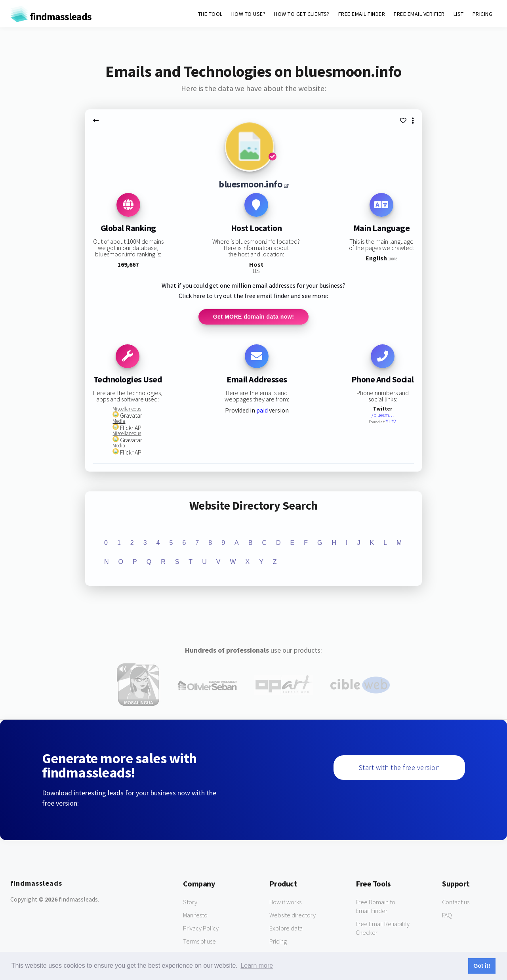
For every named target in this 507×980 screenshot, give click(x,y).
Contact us (456, 902)
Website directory (293, 915)
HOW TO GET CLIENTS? (302, 14)
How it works (285, 902)
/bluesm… (383, 415)
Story (190, 902)
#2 (394, 422)
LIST (459, 14)
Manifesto (195, 915)
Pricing (278, 942)
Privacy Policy (201, 928)
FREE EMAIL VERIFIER (419, 14)
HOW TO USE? (249, 14)
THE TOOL (210, 14)
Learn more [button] (257, 966)
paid (262, 411)
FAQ (447, 915)
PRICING (483, 14)
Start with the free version (399, 768)
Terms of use (199, 942)
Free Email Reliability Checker (383, 928)
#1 (388, 422)
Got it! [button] (482, 966)
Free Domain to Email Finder (375, 907)
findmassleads (51, 16)
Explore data (286, 928)
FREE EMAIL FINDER (362, 14)
